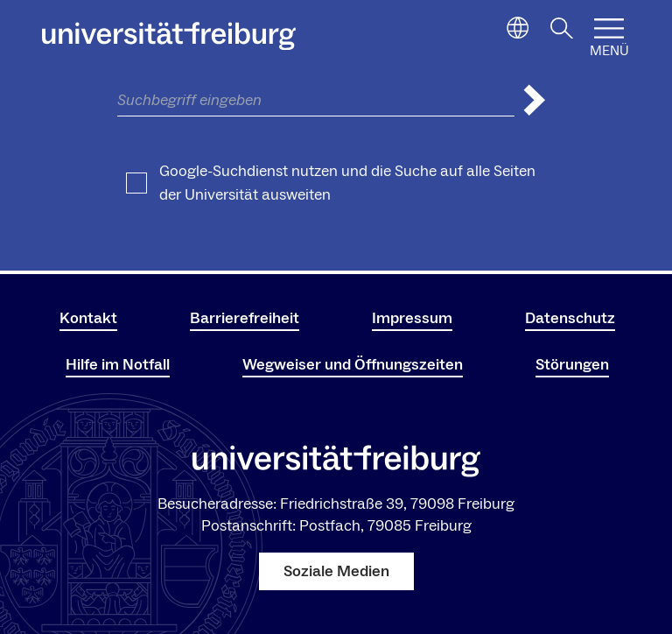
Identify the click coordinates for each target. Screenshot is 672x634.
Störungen (572, 365)
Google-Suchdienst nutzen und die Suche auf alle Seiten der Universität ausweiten (347, 183)
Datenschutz (570, 318)
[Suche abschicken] (535, 100)
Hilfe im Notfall (118, 365)
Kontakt (88, 318)
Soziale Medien (336, 571)
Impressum (412, 318)
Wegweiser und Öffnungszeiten (353, 365)
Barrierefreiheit (245, 318)
